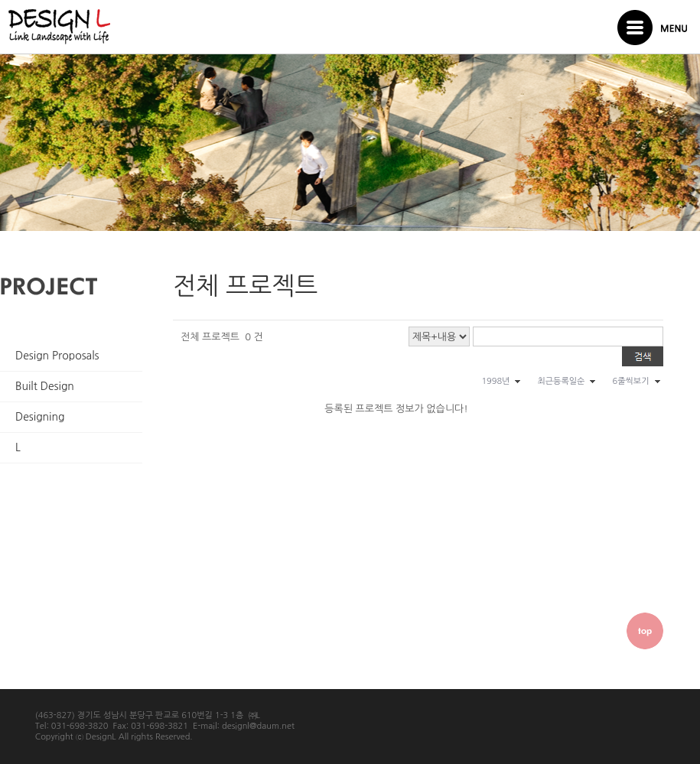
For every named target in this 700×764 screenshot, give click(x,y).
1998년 (495, 381)
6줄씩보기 (630, 381)
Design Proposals (57, 356)
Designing (40, 417)
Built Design (45, 386)
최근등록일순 (561, 381)
